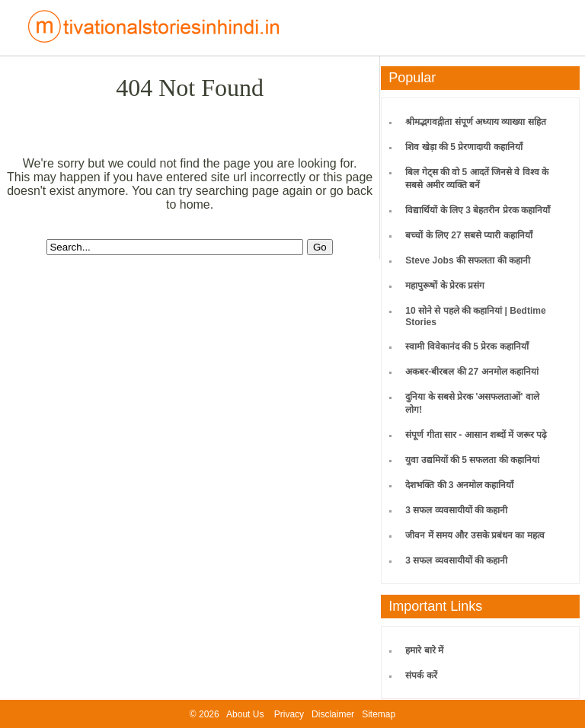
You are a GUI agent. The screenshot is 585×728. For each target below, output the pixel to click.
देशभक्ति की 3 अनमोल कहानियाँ (459, 485)
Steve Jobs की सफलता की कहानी (468, 260)
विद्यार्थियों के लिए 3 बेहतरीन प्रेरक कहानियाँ (478, 210)
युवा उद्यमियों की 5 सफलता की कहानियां (472, 460)
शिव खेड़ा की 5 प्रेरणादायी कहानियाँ (464, 147)
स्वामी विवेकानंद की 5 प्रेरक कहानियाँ (467, 346)
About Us (245, 714)
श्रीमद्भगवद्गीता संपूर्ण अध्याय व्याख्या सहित (475, 122)
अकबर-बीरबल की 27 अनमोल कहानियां (472, 372)
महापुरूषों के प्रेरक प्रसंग (445, 286)
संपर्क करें (421, 675)
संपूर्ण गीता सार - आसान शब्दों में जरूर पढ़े (476, 435)
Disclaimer (333, 714)
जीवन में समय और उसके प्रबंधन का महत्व (475, 535)
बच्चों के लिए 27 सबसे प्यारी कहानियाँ (468, 235)
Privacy (289, 714)
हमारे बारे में (424, 650)
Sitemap (379, 714)
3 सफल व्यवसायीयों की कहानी (456, 510)
